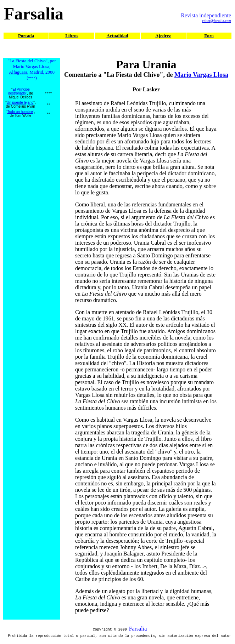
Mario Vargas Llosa (201, 75)
